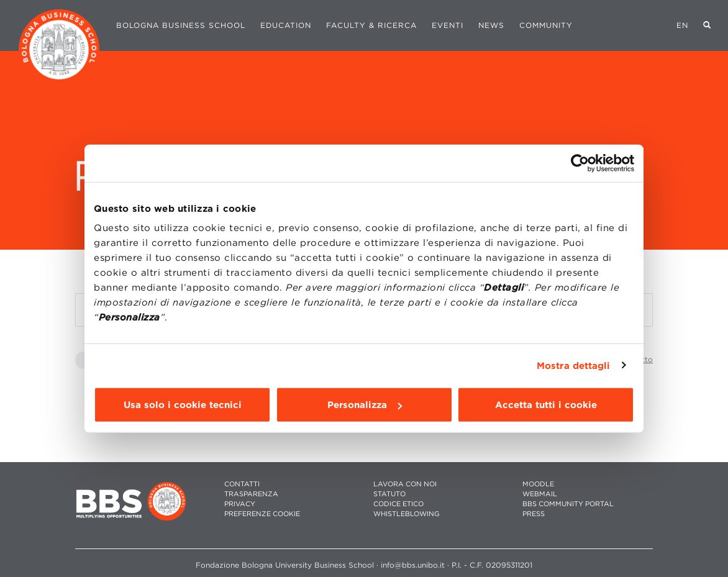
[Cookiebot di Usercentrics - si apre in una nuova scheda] (580, 163)
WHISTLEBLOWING (407, 514)
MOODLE (538, 484)
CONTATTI (242, 484)
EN (682, 25)
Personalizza (365, 405)
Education (286, 25)
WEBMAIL (540, 494)
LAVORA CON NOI (405, 484)
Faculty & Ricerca (371, 25)
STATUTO (389, 494)
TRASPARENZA (251, 494)
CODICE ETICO (398, 504)
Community (546, 25)
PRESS (534, 514)
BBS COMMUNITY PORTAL (568, 504)
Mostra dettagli (574, 365)
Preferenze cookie (262, 514)
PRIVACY (240, 504)
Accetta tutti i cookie (546, 405)
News (491, 25)
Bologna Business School (181, 25)
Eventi (448, 25)
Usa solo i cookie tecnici (183, 405)
